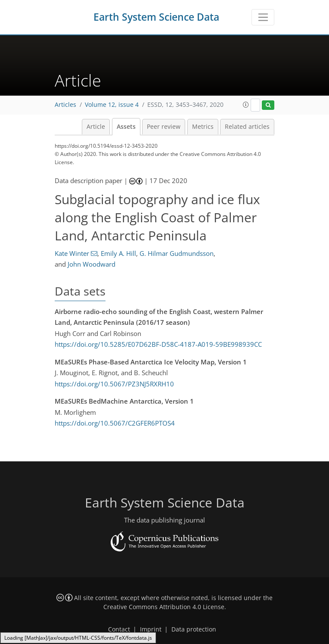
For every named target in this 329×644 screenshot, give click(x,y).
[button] (246, 105)
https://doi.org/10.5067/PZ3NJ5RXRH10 (114, 384)
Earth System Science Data (156, 17)
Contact (119, 629)
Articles (65, 105)
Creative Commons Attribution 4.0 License (164, 607)
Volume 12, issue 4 (112, 105)
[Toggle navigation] (263, 17)
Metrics (203, 127)
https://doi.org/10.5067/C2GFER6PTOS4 (115, 423)
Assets (126, 127)
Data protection (194, 629)
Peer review (164, 127)
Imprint (151, 629)
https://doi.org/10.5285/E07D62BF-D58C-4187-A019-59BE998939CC (158, 344)
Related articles (247, 127)
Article (96, 127)
